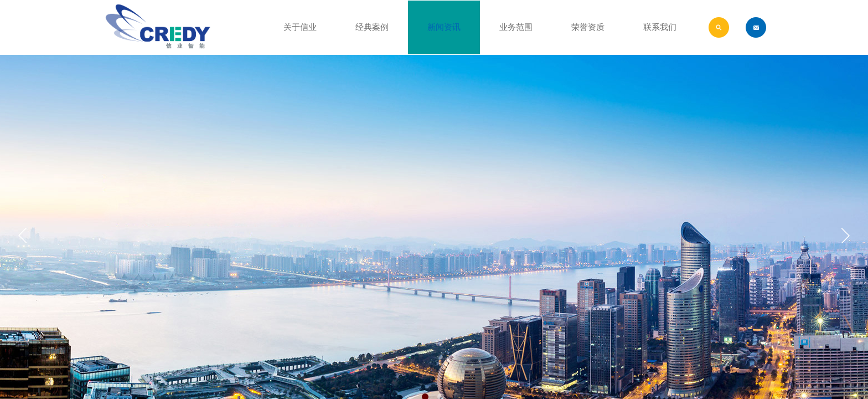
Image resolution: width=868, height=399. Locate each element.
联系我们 (660, 27)
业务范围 (516, 27)
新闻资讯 (444, 27)
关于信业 (300, 27)
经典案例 (372, 27)
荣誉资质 (588, 27)
